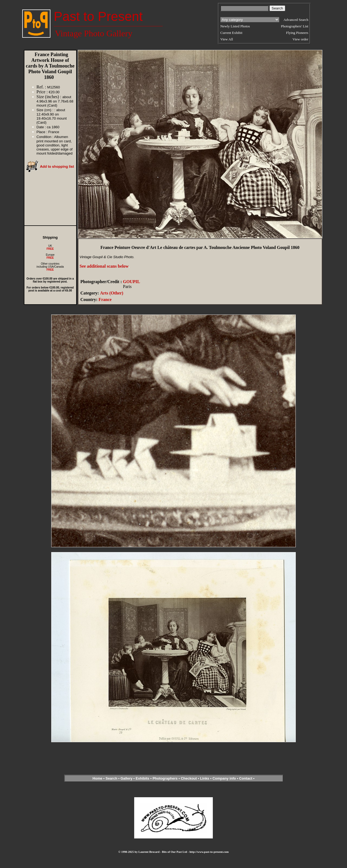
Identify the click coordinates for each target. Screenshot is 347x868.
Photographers (165, 778)
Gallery (126, 778)
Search (111, 778)
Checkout (189, 778)
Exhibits (142, 778)
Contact (246, 778)
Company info (225, 778)
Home (97, 778)
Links (205, 778)
